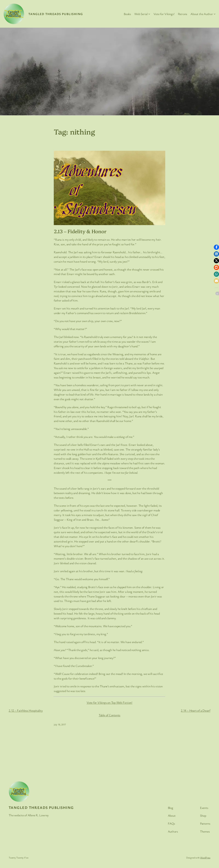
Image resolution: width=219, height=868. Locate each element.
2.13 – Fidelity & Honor (80, 231)
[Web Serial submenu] (149, 14)
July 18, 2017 (60, 724)
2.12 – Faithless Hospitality (26, 710)
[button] (216, 247)
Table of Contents (109, 715)
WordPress (205, 858)
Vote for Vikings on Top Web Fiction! (109, 702)
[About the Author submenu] (215, 14)
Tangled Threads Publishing (56, 14)
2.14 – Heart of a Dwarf (196, 710)
